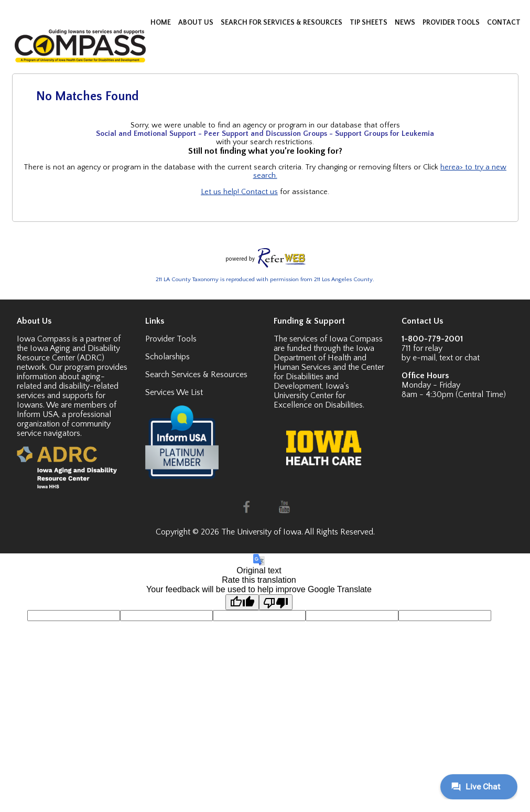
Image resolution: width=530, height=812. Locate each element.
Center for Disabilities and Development (329, 377)
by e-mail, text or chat (441, 358)
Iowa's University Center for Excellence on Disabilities (318, 396)
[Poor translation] (276, 602)
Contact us (259, 192)
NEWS (406, 23)
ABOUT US (197, 23)
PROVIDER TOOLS (452, 23)
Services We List (174, 392)
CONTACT (504, 23)
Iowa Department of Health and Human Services (324, 358)
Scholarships (167, 357)
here (448, 167)
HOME (161, 23)
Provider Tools (171, 339)
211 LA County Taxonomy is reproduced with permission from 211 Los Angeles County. (265, 280)
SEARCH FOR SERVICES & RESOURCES (282, 23)
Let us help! (221, 192)
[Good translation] (242, 602)
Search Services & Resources (196, 375)
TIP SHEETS (369, 23)
